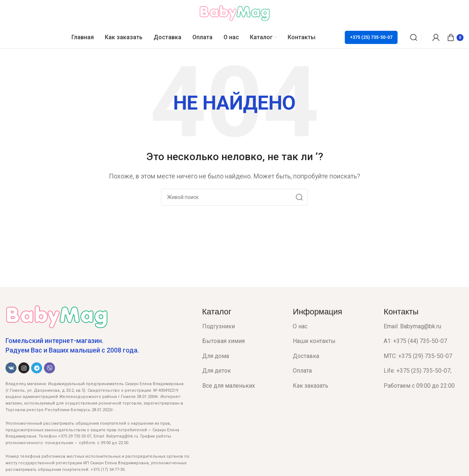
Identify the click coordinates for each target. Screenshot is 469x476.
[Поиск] (414, 37)
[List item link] (242, 326)
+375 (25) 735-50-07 (371, 37)
